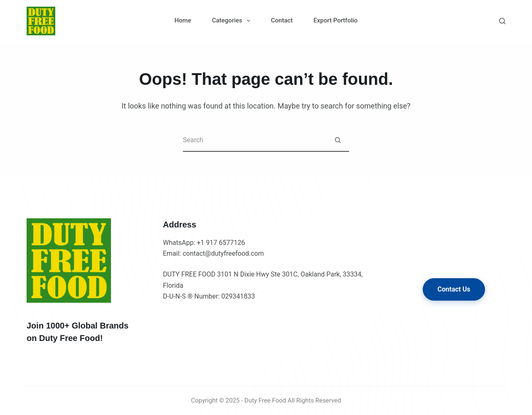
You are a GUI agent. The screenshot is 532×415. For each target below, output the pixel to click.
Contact (282, 20)
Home (183, 20)
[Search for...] (255, 140)
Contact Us (454, 289)
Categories (233, 21)
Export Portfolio (335, 20)
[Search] (502, 21)
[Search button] (338, 140)
